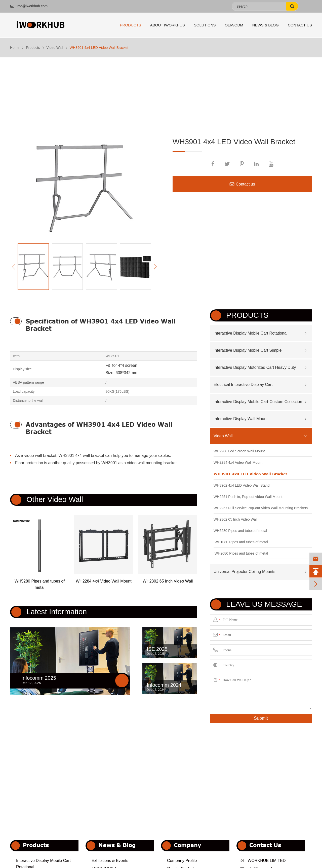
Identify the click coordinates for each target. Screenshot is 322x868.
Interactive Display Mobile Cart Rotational (250, 333)
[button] (155, 267)
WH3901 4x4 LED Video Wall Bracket (99, 48)
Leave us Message (264, 604)
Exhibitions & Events (110, 861)
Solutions (205, 25)
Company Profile (182, 861)
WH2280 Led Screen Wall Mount (239, 451)
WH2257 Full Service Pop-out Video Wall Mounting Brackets (261, 508)
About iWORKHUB (168, 25)
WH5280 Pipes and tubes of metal (40, 584)
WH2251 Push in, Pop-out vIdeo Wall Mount (248, 497)
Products (131, 25)
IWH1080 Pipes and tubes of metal (241, 542)
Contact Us (300, 25)
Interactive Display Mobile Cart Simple (248, 350)
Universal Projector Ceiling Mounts (244, 572)
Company (188, 845)
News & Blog (266, 25)
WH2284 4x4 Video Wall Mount (104, 581)
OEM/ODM (234, 25)
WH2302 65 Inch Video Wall (168, 581)
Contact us (242, 184)
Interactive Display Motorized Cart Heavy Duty (255, 367)
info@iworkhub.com (29, 6)
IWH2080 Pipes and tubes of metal (241, 553)
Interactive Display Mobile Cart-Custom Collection (258, 402)
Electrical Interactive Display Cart (243, 385)
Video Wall (55, 48)
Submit (261, 718)
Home (15, 48)
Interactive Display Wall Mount (241, 419)
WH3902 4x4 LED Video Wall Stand (242, 485)
